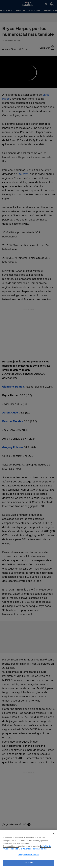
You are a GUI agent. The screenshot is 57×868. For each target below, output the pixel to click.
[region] (28, 849)
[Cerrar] (54, 834)
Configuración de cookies (28, 855)
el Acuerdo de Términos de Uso (34, 849)
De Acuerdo (28, 863)
